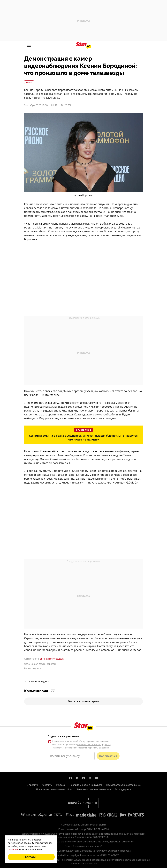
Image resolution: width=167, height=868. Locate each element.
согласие (13, 849)
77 (54, 105)
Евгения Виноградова (52, 659)
